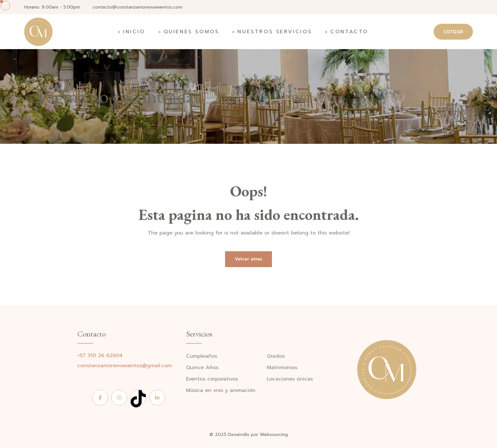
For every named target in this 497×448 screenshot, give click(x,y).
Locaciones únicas (290, 379)
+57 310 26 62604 (100, 355)
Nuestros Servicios (275, 32)
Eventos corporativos (212, 379)
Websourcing (274, 435)
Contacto (349, 32)
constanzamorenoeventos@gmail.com (125, 366)
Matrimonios (282, 368)
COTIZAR (453, 32)
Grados (276, 356)
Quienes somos (191, 32)
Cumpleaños (202, 356)
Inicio (134, 32)
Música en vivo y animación (221, 390)
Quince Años (202, 368)
